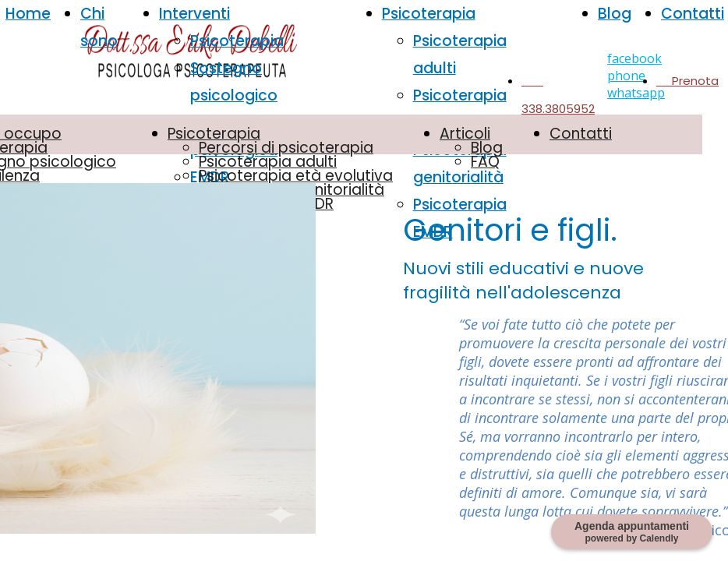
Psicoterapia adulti (268, 162)
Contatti (693, 14)
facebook (634, 58)
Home (28, 14)
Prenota (687, 81)
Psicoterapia (237, 41)
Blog (615, 14)
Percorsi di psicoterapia (286, 148)
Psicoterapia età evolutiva (296, 176)
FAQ (485, 162)
